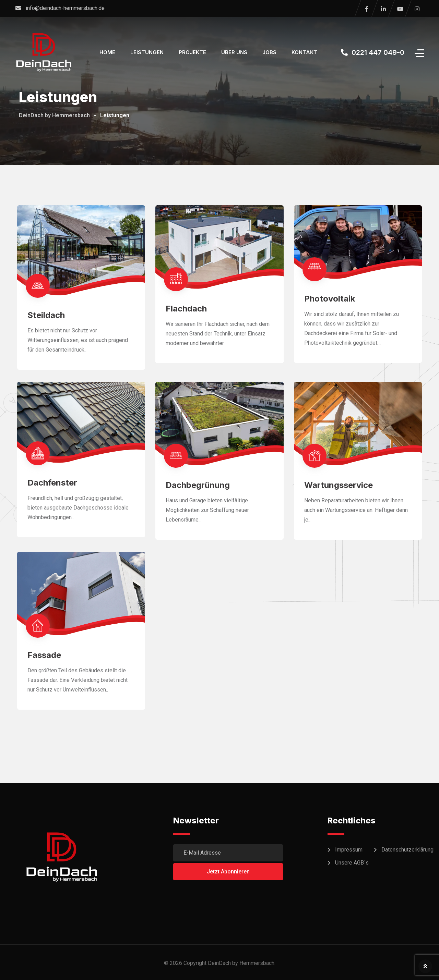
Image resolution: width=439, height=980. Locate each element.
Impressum (349, 850)
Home (107, 52)
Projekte (192, 52)
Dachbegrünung (198, 485)
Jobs (269, 52)
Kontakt (304, 52)
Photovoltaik (330, 299)
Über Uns (234, 52)
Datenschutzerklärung (407, 850)
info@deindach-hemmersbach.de (65, 8)
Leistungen (147, 52)
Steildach (46, 315)
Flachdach (186, 309)
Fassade (44, 655)
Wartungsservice (339, 485)
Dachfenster (52, 483)
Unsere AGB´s (352, 863)
